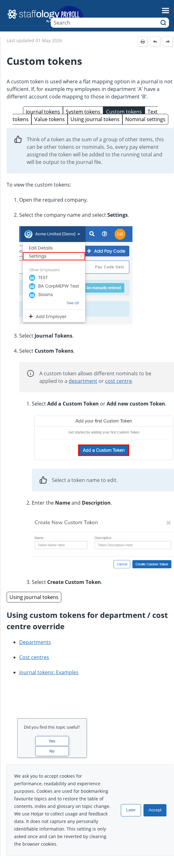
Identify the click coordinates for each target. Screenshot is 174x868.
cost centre (118, 381)
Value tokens (50, 119)
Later (131, 810)
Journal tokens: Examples (49, 672)
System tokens (83, 112)
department (83, 381)
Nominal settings (145, 119)
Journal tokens (43, 112)
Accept (155, 810)
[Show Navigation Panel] (166, 10)
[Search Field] (110, 23)
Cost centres (34, 657)
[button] (163, 23)
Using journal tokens (95, 119)
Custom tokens (124, 112)
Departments (35, 642)
